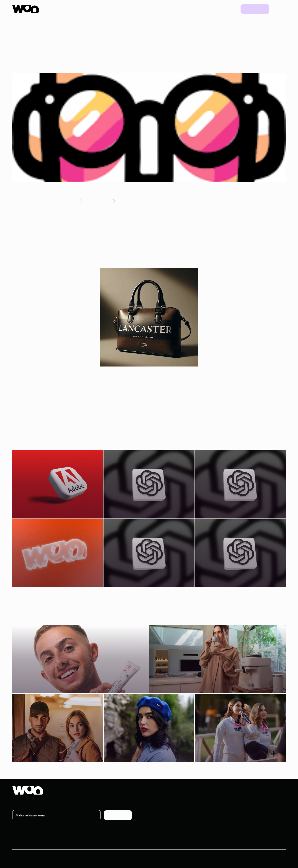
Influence (194, 799)
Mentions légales (273, 859)
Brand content (198, 815)
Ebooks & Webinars (236, 815)
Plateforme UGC (98, 9)
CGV (251, 859)
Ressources (186, 9)
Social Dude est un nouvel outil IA (174, 216)
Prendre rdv (255, 9)
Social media (197, 807)
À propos (263, 799)
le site (93, 248)
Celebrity (194, 823)
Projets (211, 9)
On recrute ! (266, 807)
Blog (229, 9)
